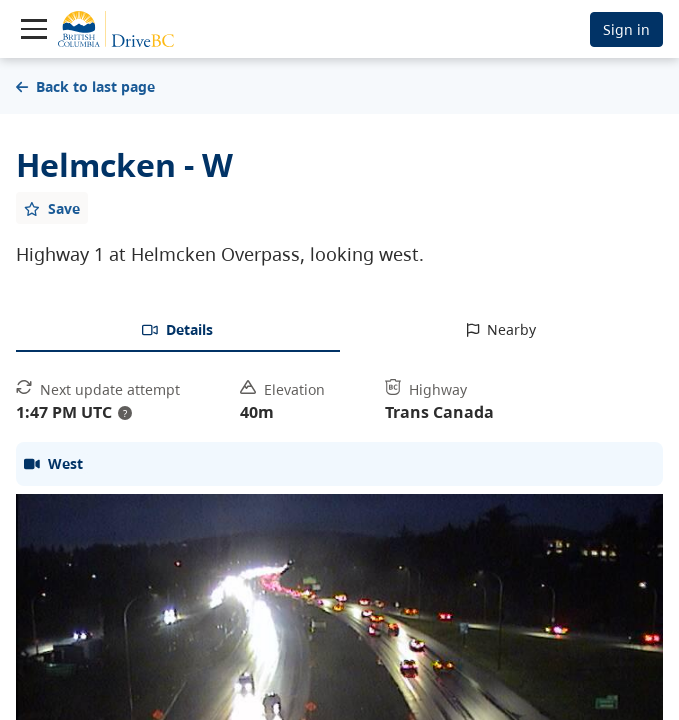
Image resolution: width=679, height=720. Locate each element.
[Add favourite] (52, 208)
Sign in (626, 29)
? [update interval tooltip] (125, 413)
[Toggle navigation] (34, 29)
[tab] (178, 331)
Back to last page (85, 86)
